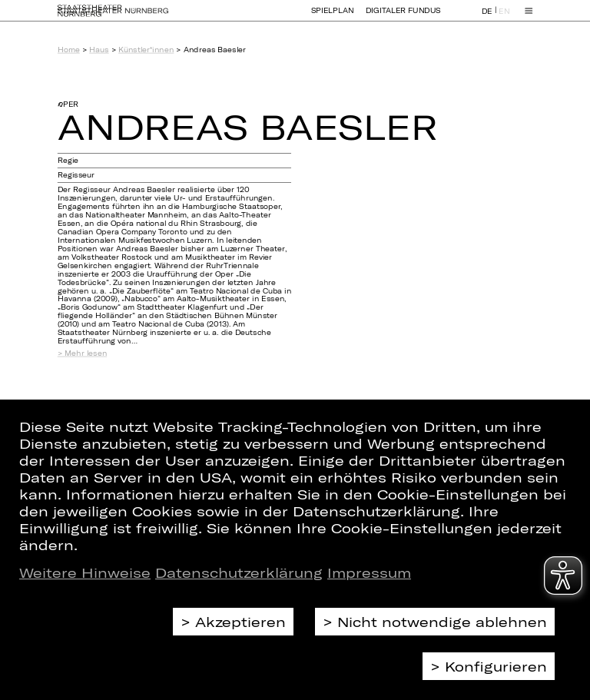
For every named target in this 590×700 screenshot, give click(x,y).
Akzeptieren (240, 622)
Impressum (369, 572)
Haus (99, 50)
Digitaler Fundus (403, 17)
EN (504, 18)
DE (487, 18)
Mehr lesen (86, 353)
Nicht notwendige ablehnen (442, 622)
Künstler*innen (146, 50)
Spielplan (333, 17)
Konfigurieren (496, 666)
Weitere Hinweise (85, 572)
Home (69, 50)
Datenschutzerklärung (239, 572)
